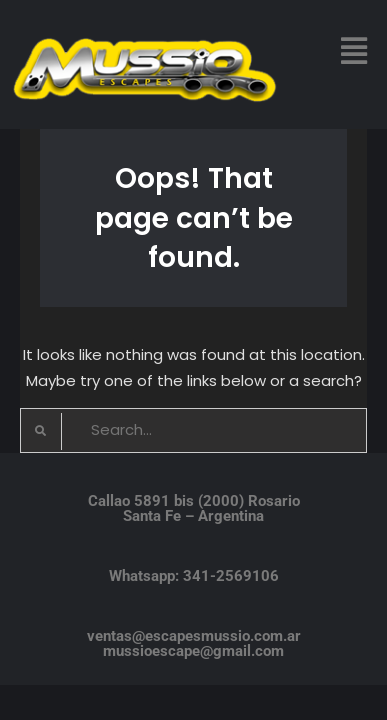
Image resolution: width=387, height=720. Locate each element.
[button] (353, 51)
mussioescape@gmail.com (193, 651)
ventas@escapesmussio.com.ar (194, 636)
